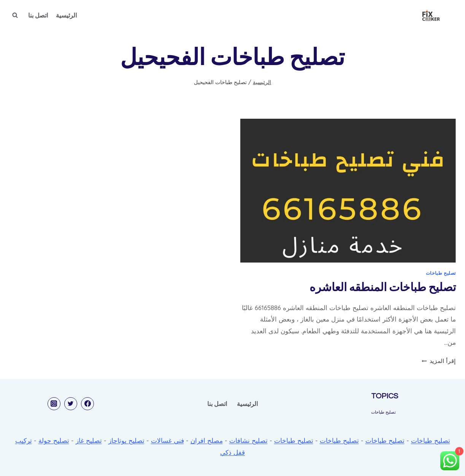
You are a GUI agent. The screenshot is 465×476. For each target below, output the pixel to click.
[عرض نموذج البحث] (15, 15)
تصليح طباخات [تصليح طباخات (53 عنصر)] (383, 412)
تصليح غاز (89, 440)
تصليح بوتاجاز (126, 440)
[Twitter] (71, 404)
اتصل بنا (38, 15)
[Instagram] (54, 404)
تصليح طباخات (441, 273)
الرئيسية (66, 15)
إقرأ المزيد (439, 361)
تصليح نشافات (248, 440)
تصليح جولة (54, 440)
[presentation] (348, 191)
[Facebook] (87, 404)
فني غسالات (167, 440)
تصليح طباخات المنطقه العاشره (383, 287)
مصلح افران (207, 440)
